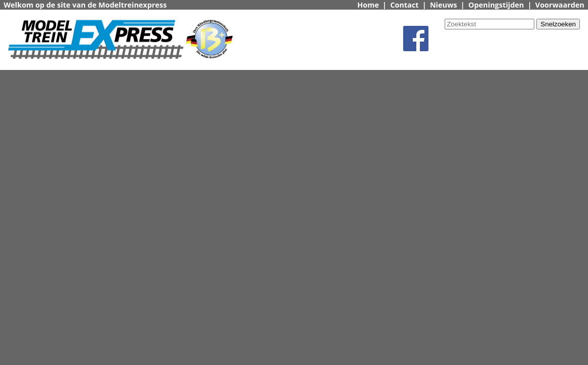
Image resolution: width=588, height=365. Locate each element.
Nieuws (444, 5)
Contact (404, 5)
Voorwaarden (560, 5)
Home (368, 5)
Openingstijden (496, 5)
